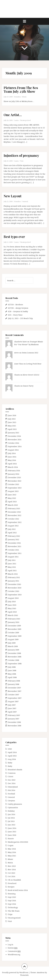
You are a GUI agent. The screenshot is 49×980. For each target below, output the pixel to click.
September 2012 (15, 522)
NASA (10, 863)
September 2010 (15, 595)
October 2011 (13, 550)
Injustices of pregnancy (21, 155)
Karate (11, 838)
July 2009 (12, 643)
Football (11, 794)
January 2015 (14, 433)
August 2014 (13, 450)
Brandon (17, 97)
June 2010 (12, 605)
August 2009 (13, 639)
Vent (22, 161)
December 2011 (14, 543)
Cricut (11, 776)
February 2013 (14, 508)
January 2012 (14, 539)
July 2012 (12, 529)
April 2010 (12, 612)
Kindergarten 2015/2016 (18, 842)
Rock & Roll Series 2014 (18, 890)
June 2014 (12, 457)
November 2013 (15, 481)
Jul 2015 (11, 821)
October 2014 (13, 443)
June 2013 (12, 495)
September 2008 (15, 664)
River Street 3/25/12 (31, 375)
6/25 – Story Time (15, 315)
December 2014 (14, 436)
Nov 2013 (12, 866)
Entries (13, 948)
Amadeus (41, 972)
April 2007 (12, 712)
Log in (10, 944)
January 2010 (14, 622)
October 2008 (13, 660)
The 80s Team (14, 911)
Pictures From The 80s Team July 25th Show (21, 89)
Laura (16, 120)
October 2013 (13, 484)
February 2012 (14, 536)
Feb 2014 (12, 790)
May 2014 (12, 460)
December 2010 (14, 584)
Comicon (12, 773)
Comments (14, 951)
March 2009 (13, 646)
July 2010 (12, 601)
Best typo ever (14, 237)
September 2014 (15, 446)
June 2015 (12, 422)
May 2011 (12, 567)
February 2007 (14, 715)
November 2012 (15, 515)
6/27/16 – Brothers (15, 304)
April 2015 (12, 429)
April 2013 (12, 502)
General (25, 201)
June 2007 (12, 708)
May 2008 (12, 674)
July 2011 (12, 560)
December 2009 (14, 626)
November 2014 (15, 439)
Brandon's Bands (15, 770)
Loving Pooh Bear (34, 364)
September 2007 (15, 698)
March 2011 (13, 574)
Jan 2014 (12, 814)
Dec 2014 (12, 783)
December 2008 (14, 653)
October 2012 (13, 519)
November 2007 (15, 691)
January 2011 (14, 581)
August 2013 (13, 491)
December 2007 (14, 688)
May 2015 (12, 426)
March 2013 (13, 505)
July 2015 (12, 419)
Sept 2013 (12, 897)
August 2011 (13, 557)
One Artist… (13, 115)
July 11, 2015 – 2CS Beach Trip (20, 318)
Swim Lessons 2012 (30, 353)
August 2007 (13, 701)
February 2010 (14, 619)
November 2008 (15, 657)
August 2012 (13, 526)
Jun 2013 (12, 825)
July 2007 (12, 705)
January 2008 (14, 684)
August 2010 (13, 598)
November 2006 (15, 726)
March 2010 (13, 615)
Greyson (11, 801)
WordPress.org (14, 954)
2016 (10, 749)
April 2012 (12, 533)
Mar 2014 (12, 849)
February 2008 (14, 681)
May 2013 (12, 498)
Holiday (11, 811)
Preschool (12, 883)
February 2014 (14, 471)
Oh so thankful (14, 880)
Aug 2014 (12, 759)
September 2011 (15, 553)
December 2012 (14, 512)
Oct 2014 (12, 876)
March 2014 (13, 467)
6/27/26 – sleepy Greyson (18, 308)
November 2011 (15, 546)
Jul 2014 (11, 818)
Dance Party (28, 386)
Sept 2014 (12, 900)
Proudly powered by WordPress (15, 972)
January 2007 (14, 719)
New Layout (13, 196)
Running (12, 894)
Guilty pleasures (15, 804)
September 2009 (15, 636)
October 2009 (13, 632)
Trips (10, 914)
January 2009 (14, 650)
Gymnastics (13, 807)
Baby (10, 763)
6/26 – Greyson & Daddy (18, 311)
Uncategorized (25, 120)
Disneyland (13, 787)
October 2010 (13, 591)
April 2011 (12, 570)
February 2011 (14, 577)
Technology (13, 907)
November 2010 (15, 588)
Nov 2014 (12, 869)
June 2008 (12, 670)
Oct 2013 (12, 873)
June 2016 (12, 415)
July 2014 (12, 453)
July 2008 (12, 667)
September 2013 (15, 488)
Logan (11, 845)
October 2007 (13, 695)
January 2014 (14, 474)
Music (24, 97)
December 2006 (14, 722)
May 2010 (12, 608)
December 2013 (14, 477)
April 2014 (12, 464)
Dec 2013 (12, 780)
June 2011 (12, 564)
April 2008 (12, 677)
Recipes (11, 887)
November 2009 (15, 629)
